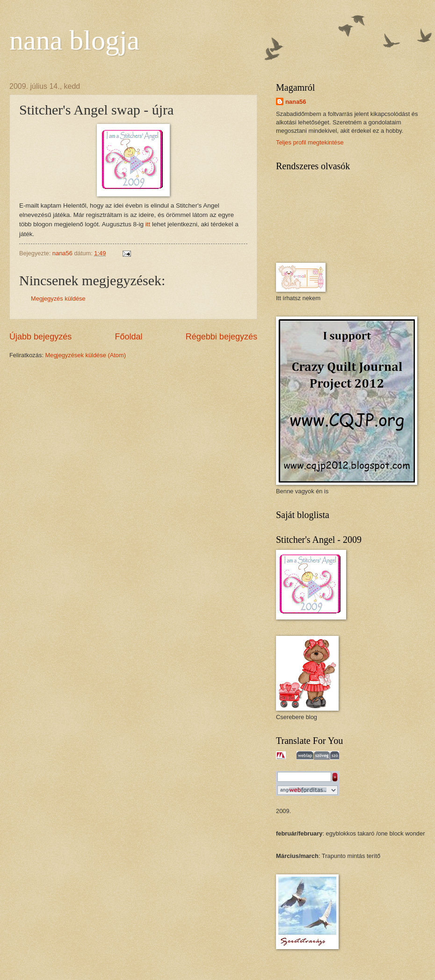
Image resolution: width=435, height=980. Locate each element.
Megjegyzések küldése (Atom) (86, 355)
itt (148, 224)
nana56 (296, 102)
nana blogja (74, 40)
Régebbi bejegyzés (221, 337)
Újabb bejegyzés (40, 337)
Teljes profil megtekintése (310, 142)
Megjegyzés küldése (58, 299)
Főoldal (128, 337)
